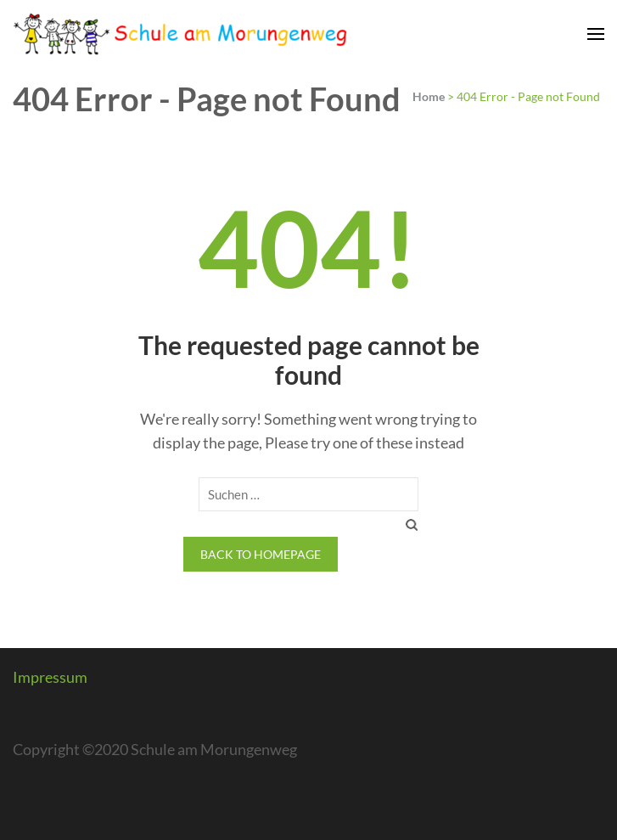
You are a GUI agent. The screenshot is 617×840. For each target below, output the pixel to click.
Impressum (50, 677)
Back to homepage (261, 554)
